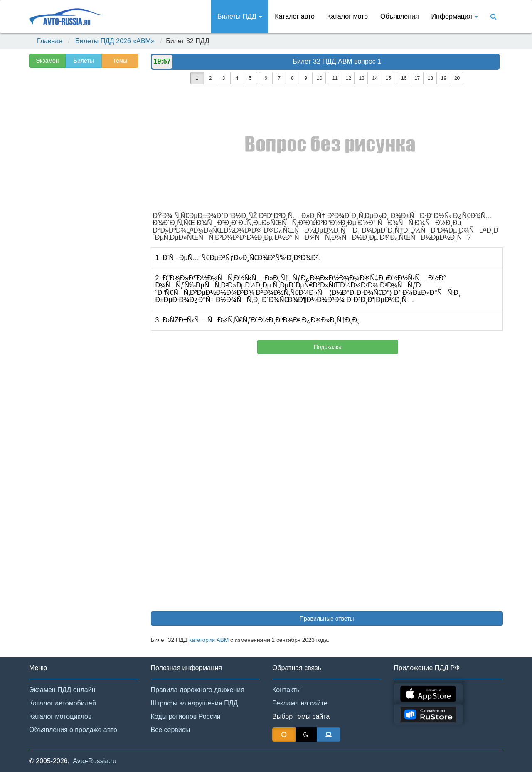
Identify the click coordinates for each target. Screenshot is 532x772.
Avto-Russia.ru (95, 761)
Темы (120, 61)
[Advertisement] (83, 202)
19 (444, 78)
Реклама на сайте (300, 703)
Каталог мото (347, 16)
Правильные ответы (327, 619)
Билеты (84, 61)
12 (348, 78)
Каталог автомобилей (63, 703)
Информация (455, 16)
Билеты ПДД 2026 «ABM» (115, 41)
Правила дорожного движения (198, 690)
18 (430, 78)
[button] (513, 755)
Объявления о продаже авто (73, 730)
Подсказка (328, 347)
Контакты (287, 690)
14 (375, 78)
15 (388, 78)
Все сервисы (171, 730)
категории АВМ (209, 640)
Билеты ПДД (240, 16)
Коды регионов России (186, 716)
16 (404, 78)
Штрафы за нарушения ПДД (195, 703)
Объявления (400, 16)
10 (319, 78)
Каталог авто (295, 16)
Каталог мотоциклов (60, 716)
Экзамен (47, 61)
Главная (50, 41)
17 (417, 78)
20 (457, 78)
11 (335, 78)
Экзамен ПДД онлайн (62, 690)
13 (361, 78)
